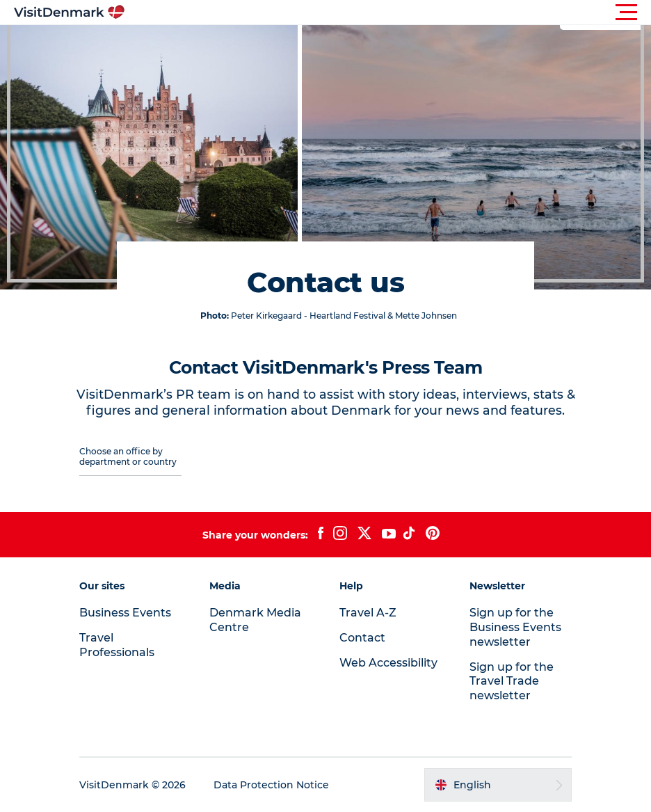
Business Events (125, 613)
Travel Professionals (117, 645)
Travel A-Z (368, 613)
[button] (388, 13)
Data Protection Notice (271, 785)
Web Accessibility (388, 663)
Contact (362, 638)
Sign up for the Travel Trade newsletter (512, 682)
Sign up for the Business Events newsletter (515, 627)
